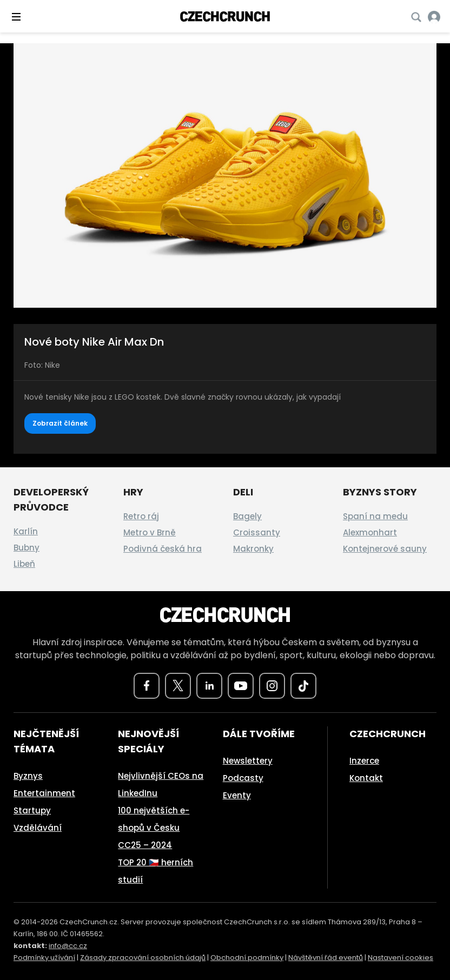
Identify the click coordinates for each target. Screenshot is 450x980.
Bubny (27, 548)
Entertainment (44, 793)
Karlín (26, 531)
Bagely (247, 516)
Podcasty (243, 778)
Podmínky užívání (44, 958)
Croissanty (257, 532)
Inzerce (364, 761)
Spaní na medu (375, 516)
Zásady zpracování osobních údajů (143, 958)
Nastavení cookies (401, 958)
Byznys (28, 776)
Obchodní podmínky (247, 958)
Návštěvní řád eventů (326, 958)
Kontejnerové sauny (385, 549)
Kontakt (366, 778)
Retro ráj (141, 516)
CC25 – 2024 (145, 845)
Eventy (237, 795)
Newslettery (248, 761)
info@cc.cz (68, 946)
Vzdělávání (38, 828)
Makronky (253, 549)
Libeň (24, 564)
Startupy (32, 810)
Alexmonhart (370, 532)
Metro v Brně (150, 532)
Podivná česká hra (163, 549)
